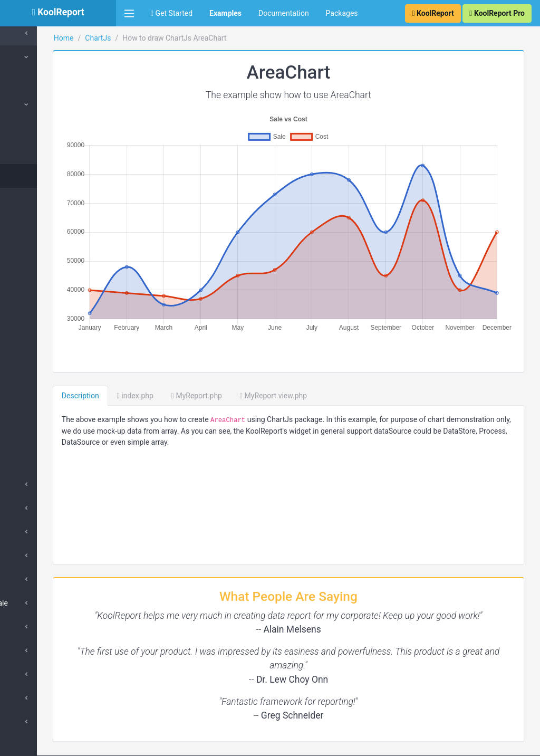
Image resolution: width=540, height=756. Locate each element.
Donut (36, 247)
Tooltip (32, 698)
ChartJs (29, 57)
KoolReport (143, 743)
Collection (37, 81)
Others (31, 556)
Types (30, 104)
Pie (31, 223)
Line (33, 199)
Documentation (284, 13)
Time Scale (39, 627)
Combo (38, 366)
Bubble (37, 342)
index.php (214, 356)
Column (38, 128)
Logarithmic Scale (50, 603)
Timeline (40, 413)
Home (143, 38)
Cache (26, 33)
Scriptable (37, 722)
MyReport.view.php (353, 356)
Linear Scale (41, 579)
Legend (33, 674)
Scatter (38, 318)
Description (160, 356)
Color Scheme (49, 461)
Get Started (172, 13)
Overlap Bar (45, 437)
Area (33, 176)
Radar (36, 294)
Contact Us (511, 743)
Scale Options (43, 650)
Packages (342, 13)
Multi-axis (42, 389)
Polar (35, 271)
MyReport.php (276, 356)
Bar (31, 152)
